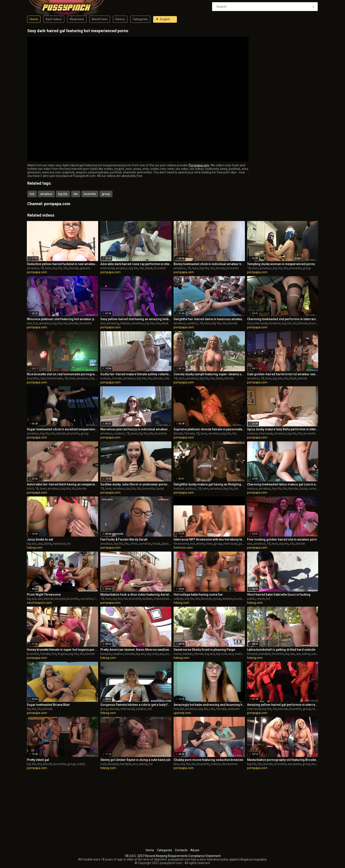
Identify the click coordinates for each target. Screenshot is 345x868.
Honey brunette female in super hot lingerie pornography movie (62, 650)
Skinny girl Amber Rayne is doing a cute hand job (135, 760)
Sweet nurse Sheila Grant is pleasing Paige (204, 650)
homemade (55, 378)
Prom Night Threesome (44, 595)
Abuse (195, 850)
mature (106, 378)
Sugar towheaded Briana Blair (48, 705)
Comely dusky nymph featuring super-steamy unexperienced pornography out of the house (209, 374)
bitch (30, 489)
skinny (143, 764)
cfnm (134, 544)
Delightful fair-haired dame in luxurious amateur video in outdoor (209, 319)
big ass (32, 544)
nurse (178, 654)
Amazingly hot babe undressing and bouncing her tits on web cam (209, 705)
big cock (152, 654)
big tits (63, 194)
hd (69, 544)
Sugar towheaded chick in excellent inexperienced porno (62, 429)
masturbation (163, 599)
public (251, 599)
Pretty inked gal (38, 760)
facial (160, 489)
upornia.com (182, 713)
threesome (181, 544)
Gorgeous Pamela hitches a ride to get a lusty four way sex (136, 705)
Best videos (54, 19)
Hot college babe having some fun (198, 595)
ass (40, 544)
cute (103, 764)
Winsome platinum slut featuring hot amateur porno (62, 319)
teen (48, 268)
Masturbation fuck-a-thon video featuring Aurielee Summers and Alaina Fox (136, 595)
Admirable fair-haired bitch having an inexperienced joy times (62, 484)
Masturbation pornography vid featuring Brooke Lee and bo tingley (283, 760)
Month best (100, 19)
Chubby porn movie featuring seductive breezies (208, 760)
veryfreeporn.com (39, 603)
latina (48, 544)
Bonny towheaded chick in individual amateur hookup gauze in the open (209, 264)
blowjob (60, 599)
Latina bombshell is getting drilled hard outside (281, 650)
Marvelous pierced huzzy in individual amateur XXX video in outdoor (136, 429)
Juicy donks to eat (40, 539)
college (179, 599)
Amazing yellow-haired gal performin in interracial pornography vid (283, 705)
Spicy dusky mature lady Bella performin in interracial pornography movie (283, 429)
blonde (74, 268)
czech (261, 599)
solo (167, 378)
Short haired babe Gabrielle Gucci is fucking (279, 595)
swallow (118, 654)
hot (32, 194)
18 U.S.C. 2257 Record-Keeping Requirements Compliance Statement (173, 856)
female (117, 378)
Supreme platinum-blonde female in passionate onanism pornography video (209, 429)
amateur (46, 194)
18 (42, 268)
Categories (140, 19)
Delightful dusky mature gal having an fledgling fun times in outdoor (209, 484)
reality (317, 709)
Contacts (181, 850)
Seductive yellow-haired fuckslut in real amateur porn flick (62, 264)
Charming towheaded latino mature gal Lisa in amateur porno (283, 484)
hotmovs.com (183, 548)
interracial (107, 268)
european (294, 764)
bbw (177, 764)
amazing (113, 323)
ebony (201, 544)
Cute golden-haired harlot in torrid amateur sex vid (283, 374)
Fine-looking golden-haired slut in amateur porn (282, 539)
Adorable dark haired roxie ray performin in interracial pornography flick (136, 264)
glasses (85, 268)
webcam (234, 709)
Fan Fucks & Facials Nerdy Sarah (124, 539)
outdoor (193, 323)
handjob (265, 654)
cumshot (314, 489)
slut (29, 323)
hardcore (59, 544)
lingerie (63, 654)
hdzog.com (35, 548)
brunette (90, 194)
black (149, 268)
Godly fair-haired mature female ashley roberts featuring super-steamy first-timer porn (136, 374)
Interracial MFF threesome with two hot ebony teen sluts (209, 539)
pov (135, 764)
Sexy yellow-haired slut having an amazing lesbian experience (136, 319)
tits (76, 194)
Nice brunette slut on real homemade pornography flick (62, 374)
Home (34, 19)
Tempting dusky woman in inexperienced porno (281, 264)
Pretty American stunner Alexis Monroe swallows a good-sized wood (136, 650)
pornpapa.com (57, 204)
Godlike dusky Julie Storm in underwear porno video (136, 484)
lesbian (125, 323)
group (106, 194)
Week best (77, 19)
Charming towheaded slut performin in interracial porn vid (283, 319)
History (120, 19)
